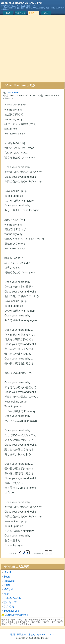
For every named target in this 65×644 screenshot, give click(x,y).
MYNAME (13, 93)
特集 (46, 13)
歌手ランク (34, 13)
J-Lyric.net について (45, 634)
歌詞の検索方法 (18, 634)
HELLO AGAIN (12, 598)
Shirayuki (9, 581)
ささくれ (9, 607)
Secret (7, 577)
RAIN (7, 585)
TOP (8, 13)
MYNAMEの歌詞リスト (17, 615)
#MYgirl (8, 589)
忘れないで (10, 602)
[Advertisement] (32, 49)
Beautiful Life (11, 611)
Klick (6, 594)
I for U (7, 572)
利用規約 (31, 634)
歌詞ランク (20, 13)
